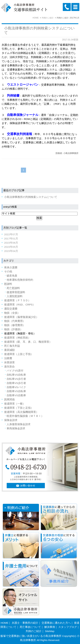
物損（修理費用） (15, 325)
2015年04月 (11, 251)
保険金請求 (11, 420)
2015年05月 (11, 247)
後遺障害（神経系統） (17, 338)
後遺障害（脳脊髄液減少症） (21, 317)
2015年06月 (11, 243)
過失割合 (9, 367)
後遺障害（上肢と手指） (19, 354)
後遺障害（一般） (15, 404)
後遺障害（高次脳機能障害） (21, 412)
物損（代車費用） (15, 321)
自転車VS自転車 (16, 375)
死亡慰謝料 (13, 288)
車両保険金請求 (16, 428)
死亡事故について (30, 627)
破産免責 (12, 276)
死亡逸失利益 (12, 346)
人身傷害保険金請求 (19, 424)
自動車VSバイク (16, 387)
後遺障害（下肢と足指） (19, 408)
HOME (5, 623)
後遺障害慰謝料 (16, 292)
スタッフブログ (68, 627)
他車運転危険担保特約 (20, 280)
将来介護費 (11, 267)
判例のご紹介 (34, 631)
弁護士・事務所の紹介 (25, 623)
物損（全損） (12, 313)
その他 (8, 271)
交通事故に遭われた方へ (56, 623)
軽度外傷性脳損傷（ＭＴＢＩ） (25, 416)
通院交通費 (11, 309)
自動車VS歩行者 (16, 383)
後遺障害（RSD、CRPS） (20, 305)
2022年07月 (11, 234)
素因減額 (9, 350)
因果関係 (9, 399)
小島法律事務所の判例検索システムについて (31, 197)
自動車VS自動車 (16, 395)
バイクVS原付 (15, 371)
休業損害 (9, 362)
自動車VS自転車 (16, 391)
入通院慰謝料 (15, 296)
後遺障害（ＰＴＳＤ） (17, 300)
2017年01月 (11, 239)
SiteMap (50, 631)
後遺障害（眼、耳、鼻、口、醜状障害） (28, 342)
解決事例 (50, 627)
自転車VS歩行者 (16, 379)
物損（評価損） (13, 329)
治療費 (8, 358)
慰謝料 (8, 284)
